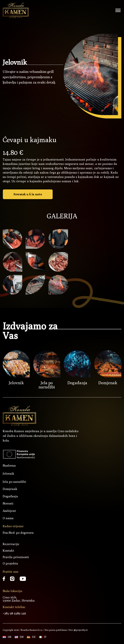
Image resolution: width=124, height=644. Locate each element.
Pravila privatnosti (16, 557)
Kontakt (8, 550)
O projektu (10, 563)
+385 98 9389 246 (14, 613)
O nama (8, 518)
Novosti (8, 503)
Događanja (77, 383)
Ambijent (9, 511)
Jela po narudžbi (47, 385)
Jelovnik (16, 383)
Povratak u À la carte (28, 194)
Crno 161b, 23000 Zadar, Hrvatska (19, 599)
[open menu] (118, 10)
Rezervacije (11, 544)
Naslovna (9, 466)
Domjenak (108, 383)
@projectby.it (80, 630)
